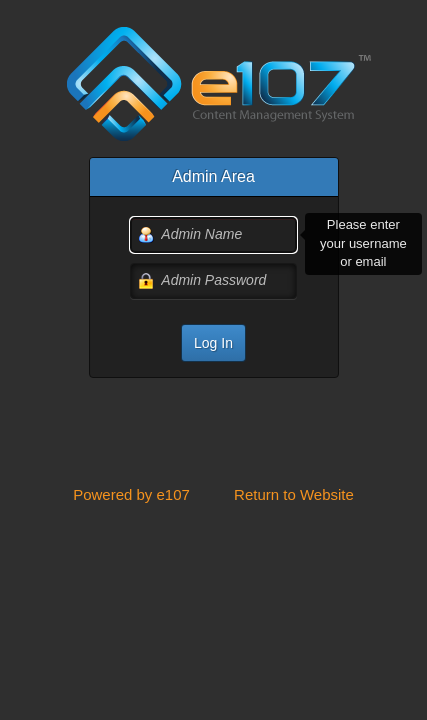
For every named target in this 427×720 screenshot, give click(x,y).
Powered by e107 (131, 494)
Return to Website (294, 494)
